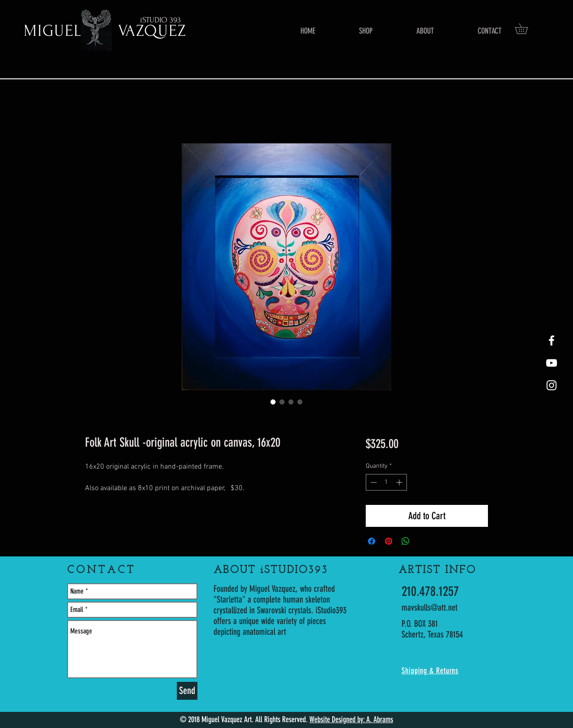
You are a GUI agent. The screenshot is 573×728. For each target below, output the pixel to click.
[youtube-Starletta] (552, 363)
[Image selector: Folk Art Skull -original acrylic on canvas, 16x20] (273, 402)
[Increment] (400, 482)
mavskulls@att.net (430, 607)
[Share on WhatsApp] (406, 541)
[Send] (187, 691)
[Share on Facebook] (372, 541)
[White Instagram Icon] (552, 385)
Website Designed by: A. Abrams (351, 719)
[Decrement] (373, 482)
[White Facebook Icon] (552, 340)
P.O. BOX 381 (420, 624)
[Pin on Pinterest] (389, 541)
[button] (526, 29)
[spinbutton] (386, 482)
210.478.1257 (430, 591)
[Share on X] (423, 541)
